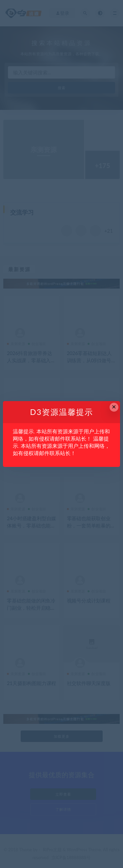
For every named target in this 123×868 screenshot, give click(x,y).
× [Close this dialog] (114, 407)
